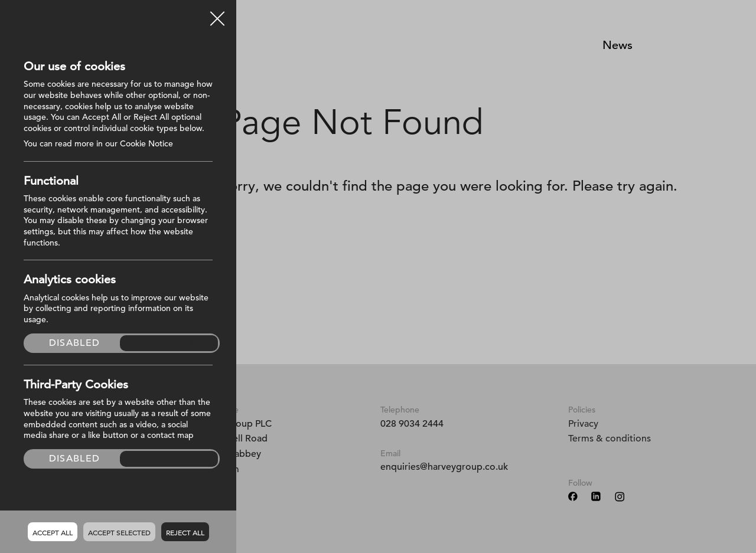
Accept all (53, 532)
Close (217, 14)
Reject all (185, 532)
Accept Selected (119, 532)
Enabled (169, 343)
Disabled (74, 343)
